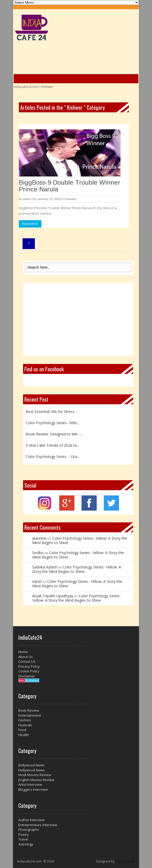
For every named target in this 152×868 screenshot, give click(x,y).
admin (27, 199)
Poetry (24, 834)
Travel (23, 839)
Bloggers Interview (33, 789)
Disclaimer (27, 676)
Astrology (26, 844)
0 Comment (69, 199)
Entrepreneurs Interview (38, 825)
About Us (26, 657)
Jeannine (39, 538)
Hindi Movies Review (35, 775)
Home (23, 652)
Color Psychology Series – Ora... (53, 457)
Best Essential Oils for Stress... (51, 411)
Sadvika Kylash (45, 567)
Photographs (29, 830)
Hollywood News (32, 770)
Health (24, 735)
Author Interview (31, 820)
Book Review (29, 710)
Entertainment (30, 715)
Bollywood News (31, 765)
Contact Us (27, 661)
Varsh (37, 581)
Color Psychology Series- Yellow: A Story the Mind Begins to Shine (80, 540)
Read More (30, 224)
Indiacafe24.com (26, 87)
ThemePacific (125, 861)
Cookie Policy (29, 671)
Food (22, 730)
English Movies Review (36, 780)
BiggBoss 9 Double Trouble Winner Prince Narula (70, 186)
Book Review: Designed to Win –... (55, 434)
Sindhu (38, 553)
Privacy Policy (29, 666)
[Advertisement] (78, 319)
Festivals (25, 725)
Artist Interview (30, 784)
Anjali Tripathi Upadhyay (53, 596)
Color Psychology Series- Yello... (53, 423)
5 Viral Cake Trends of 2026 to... (53, 445)
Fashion (25, 720)
